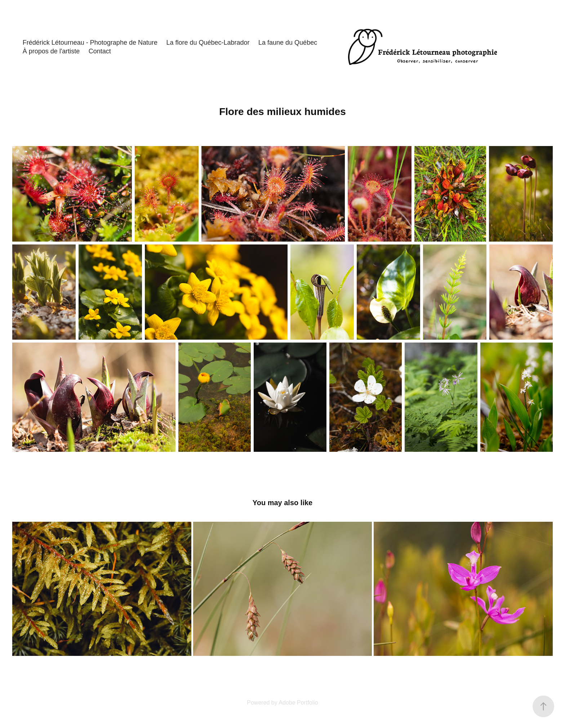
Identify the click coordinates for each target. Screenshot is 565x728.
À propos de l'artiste (51, 51)
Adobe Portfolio (298, 703)
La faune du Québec (288, 43)
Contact (100, 51)
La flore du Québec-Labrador (208, 43)
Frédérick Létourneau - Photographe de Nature (90, 43)
